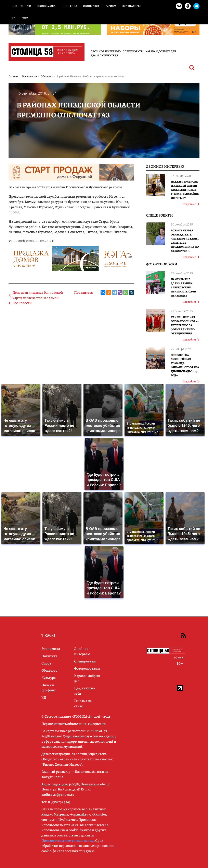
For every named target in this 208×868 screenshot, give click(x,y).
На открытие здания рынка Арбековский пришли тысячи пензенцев (184, 287)
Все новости (21, 6)
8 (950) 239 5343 (59, 802)
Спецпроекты (133, 51)
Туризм (111, 6)
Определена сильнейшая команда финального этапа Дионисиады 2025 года (185, 365)
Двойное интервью (106, 51)
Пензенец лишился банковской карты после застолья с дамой (38, 295)
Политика (69, 6)
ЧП (14, 18)
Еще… (26, 18)
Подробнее (191, 204)
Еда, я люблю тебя (104, 55)
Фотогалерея (132, 6)
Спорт (46, 663)
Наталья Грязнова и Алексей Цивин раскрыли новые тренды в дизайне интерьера (185, 190)
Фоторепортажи (162, 264)
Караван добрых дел (161, 51)
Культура (49, 678)
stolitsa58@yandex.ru (58, 795)
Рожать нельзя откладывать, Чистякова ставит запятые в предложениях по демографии (185, 241)
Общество (91, 6)
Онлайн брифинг (49, 688)
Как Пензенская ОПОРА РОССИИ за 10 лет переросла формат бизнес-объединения (185, 325)
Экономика (46, 6)
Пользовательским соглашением (68, 841)
